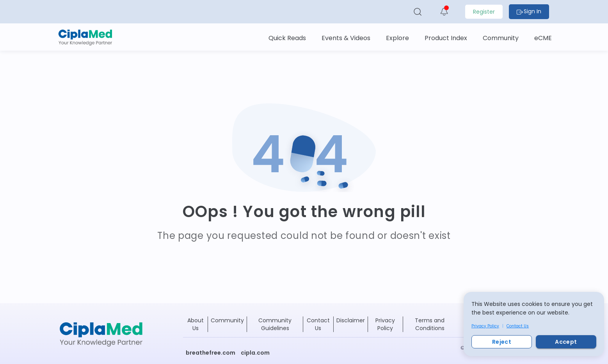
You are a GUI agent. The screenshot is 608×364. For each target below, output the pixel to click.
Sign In (529, 11)
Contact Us (518, 326)
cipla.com (255, 353)
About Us (196, 324)
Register (484, 12)
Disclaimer (351, 320)
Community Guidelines (275, 324)
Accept (566, 342)
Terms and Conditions (430, 324)
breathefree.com (211, 353)
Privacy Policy (485, 326)
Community (227, 320)
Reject (502, 342)
